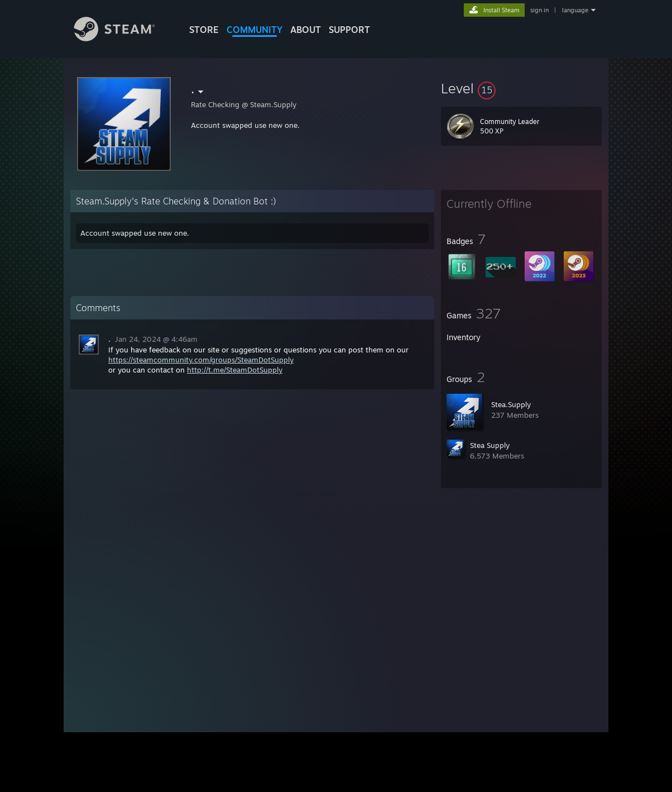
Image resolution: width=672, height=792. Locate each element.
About (306, 30)
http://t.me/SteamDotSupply (235, 370)
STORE (204, 30)
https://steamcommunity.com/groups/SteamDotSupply (201, 360)
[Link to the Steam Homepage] (123, 38)
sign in (539, 10)
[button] (521, 88)
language (575, 10)
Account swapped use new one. (245, 125)
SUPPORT (349, 30)
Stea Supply (490, 445)
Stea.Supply (511, 404)
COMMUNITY (255, 30)
